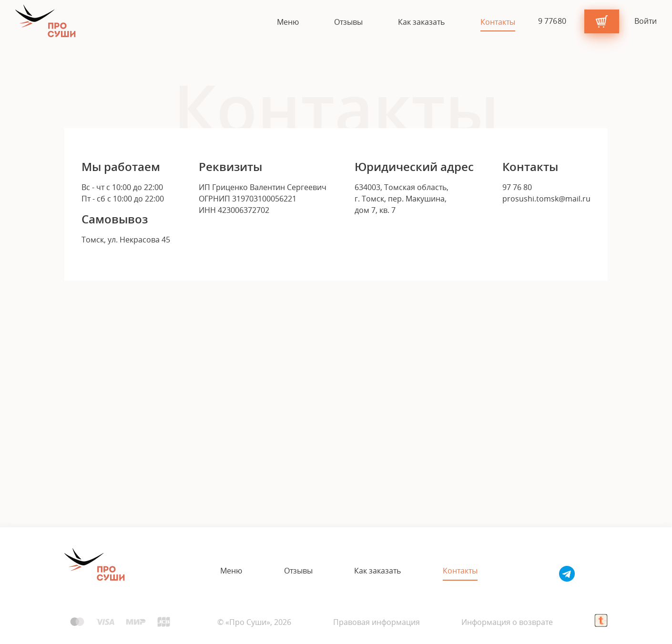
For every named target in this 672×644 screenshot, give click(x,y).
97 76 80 (517, 187)
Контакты (498, 23)
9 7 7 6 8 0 (553, 21)
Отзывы (348, 23)
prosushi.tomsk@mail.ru (546, 199)
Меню (288, 23)
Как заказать (421, 23)
